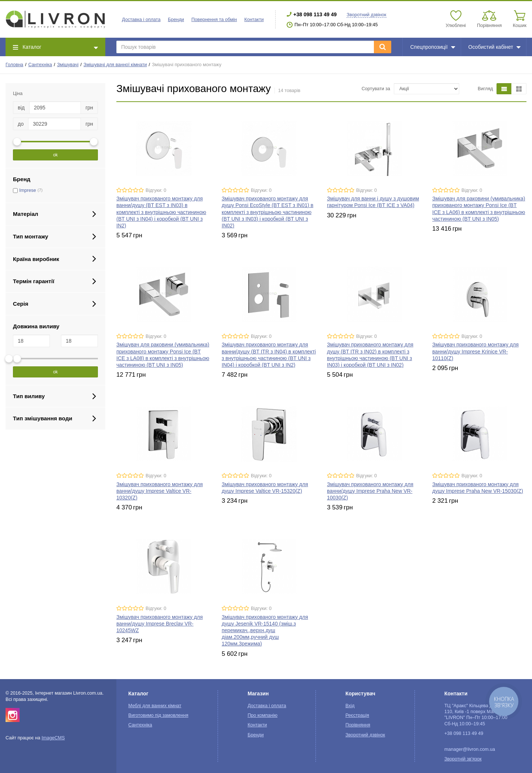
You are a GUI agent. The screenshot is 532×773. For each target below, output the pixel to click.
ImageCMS (53, 738)
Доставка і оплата (141, 20)
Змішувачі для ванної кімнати (115, 65)
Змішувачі (68, 65)
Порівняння (358, 725)
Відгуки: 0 (156, 190)
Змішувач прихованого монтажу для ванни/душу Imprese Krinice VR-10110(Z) (475, 351)
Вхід (350, 706)
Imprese (28, 190)
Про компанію (262, 715)
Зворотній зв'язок (463, 759)
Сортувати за (376, 89)
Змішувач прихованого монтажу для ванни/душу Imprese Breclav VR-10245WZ (160, 624)
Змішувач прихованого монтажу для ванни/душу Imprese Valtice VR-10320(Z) (160, 491)
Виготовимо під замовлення (158, 715)
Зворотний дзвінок (366, 15)
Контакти (254, 20)
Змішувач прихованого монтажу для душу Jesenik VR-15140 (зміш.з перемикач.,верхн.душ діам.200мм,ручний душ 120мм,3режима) (265, 630)
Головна (14, 65)
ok (56, 155)
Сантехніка (40, 65)
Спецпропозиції (432, 47)
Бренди (176, 20)
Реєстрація (357, 715)
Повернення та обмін (214, 20)
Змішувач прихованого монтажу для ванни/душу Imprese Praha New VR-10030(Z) (370, 491)
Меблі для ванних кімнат (155, 706)
